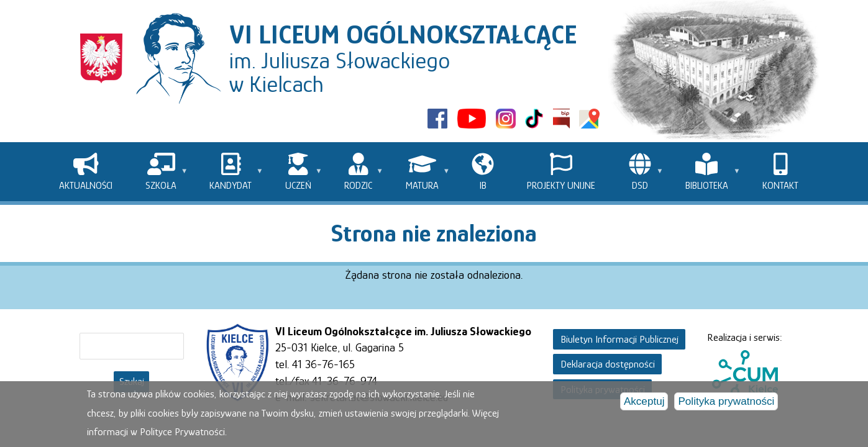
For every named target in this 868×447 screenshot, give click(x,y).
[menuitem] (86, 172)
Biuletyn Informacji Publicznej (619, 339)
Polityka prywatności (726, 404)
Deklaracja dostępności (608, 364)
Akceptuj (644, 404)
